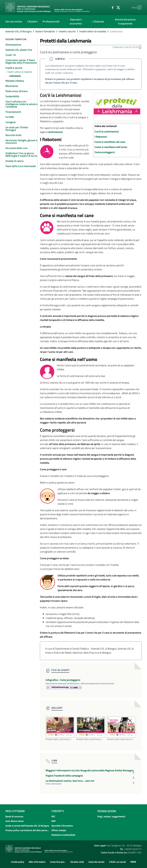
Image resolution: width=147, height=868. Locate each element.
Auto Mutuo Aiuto (15, 821)
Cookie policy (18, 862)
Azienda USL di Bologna (19, 31)
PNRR (133, 862)
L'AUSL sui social (117, 862)
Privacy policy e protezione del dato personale (28, 830)
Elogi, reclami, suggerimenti (111, 816)
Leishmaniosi (55, 132)
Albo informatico (37, 862)
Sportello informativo (62, 826)
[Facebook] (107, 7)
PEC (53, 816)
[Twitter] (113, 7)
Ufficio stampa (59, 830)
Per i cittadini (15, 811)
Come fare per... (58, 862)
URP (53, 821)
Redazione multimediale (63, 835)
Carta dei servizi (96, 862)
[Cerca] (138, 7)
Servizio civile (77, 862)
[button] (140, 47)
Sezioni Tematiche (45, 31)
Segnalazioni (107, 811)
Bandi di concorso (14, 816)
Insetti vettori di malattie (93, 31)
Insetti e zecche (67, 31)
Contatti (58, 811)
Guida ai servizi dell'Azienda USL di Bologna (27, 826)
